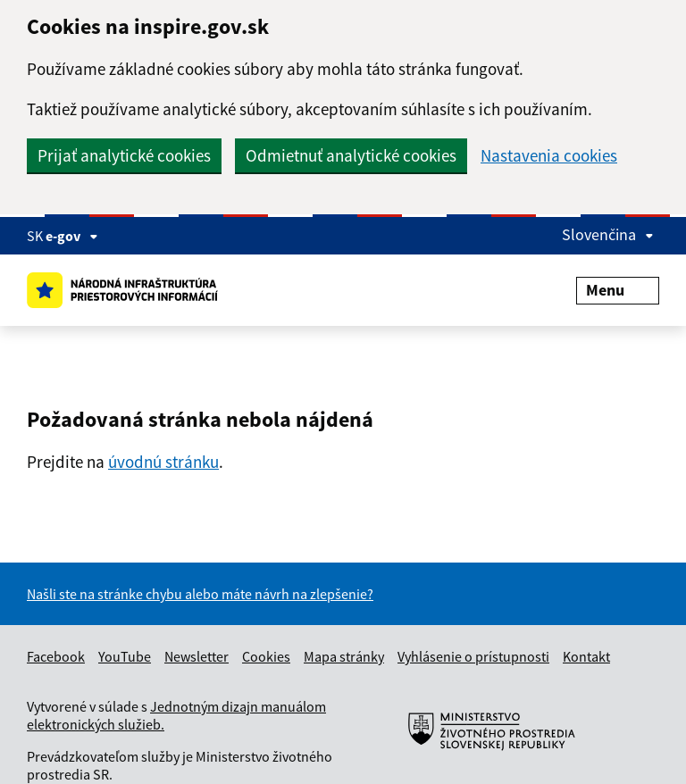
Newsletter (197, 656)
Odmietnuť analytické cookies (351, 155)
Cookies (266, 656)
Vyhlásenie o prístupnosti (473, 656)
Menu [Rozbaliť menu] (618, 290)
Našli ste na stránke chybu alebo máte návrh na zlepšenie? (200, 594)
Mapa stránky (344, 656)
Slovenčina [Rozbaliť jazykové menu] (608, 234)
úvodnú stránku (163, 462)
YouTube (125, 656)
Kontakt (586, 656)
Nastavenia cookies (549, 156)
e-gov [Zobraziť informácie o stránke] (72, 236)
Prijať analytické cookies (124, 155)
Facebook (56, 656)
